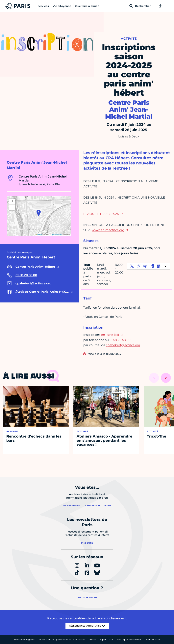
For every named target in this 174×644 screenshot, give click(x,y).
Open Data (107, 640)
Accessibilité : (62, 640)
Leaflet (39, 235)
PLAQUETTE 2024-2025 (101, 214)
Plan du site (153, 640)
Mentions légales (25, 640)
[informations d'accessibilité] (149, 266)
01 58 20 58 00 (120, 340)
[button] (39, 213)
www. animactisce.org (108, 230)
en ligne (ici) (110, 335)
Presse (93, 640)
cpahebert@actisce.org (123, 345)
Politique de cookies (129, 640)
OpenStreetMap (56, 235)
